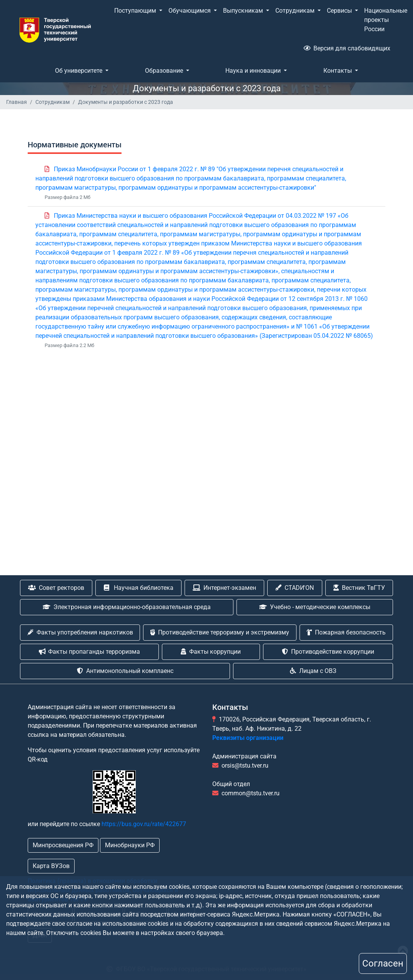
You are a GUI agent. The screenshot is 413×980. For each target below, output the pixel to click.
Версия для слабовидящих (347, 48)
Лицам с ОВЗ (313, 671)
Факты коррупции (211, 652)
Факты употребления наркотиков (80, 632)
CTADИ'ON (295, 588)
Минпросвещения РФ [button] (63, 845)
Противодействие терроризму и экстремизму (220, 632)
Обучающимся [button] (190, 11)
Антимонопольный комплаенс (125, 671)
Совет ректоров (56, 588)
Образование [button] (165, 71)
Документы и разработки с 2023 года (126, 102)
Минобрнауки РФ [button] (130, 845)
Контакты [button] (338, 71)
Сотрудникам (52, 102)
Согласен (383, 963)
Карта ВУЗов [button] (51, 866)
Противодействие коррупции (328, 652)
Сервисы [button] (340, 11)
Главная (17, 102)
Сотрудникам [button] (296, 11)
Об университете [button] (79, 71)
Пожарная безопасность (346, 632)
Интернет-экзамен (224, 588)
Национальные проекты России (386, 20)
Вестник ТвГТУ (359, 588)
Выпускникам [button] (244, 11)
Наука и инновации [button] (254, 71)
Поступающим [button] (136, 11)
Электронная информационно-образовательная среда (127, 607)
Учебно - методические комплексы (315, 607)
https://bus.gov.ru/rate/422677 (144, 824)
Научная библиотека (139, 588)
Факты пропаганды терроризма (89, 652)
